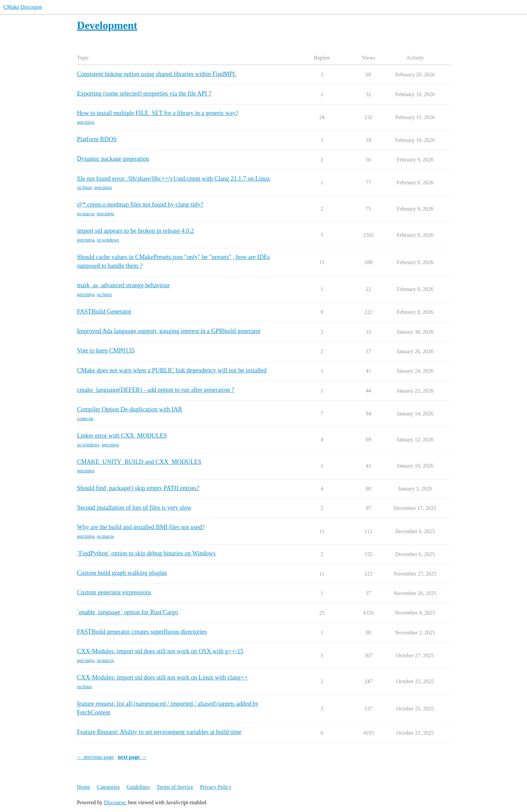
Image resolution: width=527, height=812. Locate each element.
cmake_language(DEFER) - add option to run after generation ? (156, 390)
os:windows (108, 240)
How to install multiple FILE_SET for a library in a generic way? (158, 113)
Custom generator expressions (114, 592)
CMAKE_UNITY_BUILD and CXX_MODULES (139, 462)
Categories (108, 787)
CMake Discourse (23, 7)
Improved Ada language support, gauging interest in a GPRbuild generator (169, 331)
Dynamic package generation (113, 159)
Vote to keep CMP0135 (106, 350)
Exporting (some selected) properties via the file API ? (144, 94)
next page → (132, 757)
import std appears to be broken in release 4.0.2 (135, 231)
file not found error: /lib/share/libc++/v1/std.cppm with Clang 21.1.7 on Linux (173, 179)
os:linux (85, 188)
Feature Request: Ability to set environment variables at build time (159, 732)
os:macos (86, 214)
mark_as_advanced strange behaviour (123, 285)
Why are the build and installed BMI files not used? (141, 527)
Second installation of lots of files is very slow (134, 508)
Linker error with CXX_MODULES (122, 436)
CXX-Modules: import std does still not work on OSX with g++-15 (160, 651)
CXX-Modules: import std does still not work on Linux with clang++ (162, 677)
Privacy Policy (216, 787)
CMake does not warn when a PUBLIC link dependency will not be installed (172, 370)
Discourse (115, 802)
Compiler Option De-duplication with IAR (130, 409)
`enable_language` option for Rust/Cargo (128, 612)
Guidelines (138, 787)
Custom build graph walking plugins (122, 573)
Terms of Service (175, 787)
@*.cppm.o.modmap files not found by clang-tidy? (140, 205)
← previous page (95, 757)
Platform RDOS (97, 139)
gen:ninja (86, 122)
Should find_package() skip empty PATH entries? (138, 488)
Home (84, 787)
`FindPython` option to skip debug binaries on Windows (146, 553)
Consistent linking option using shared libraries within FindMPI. (157, 74)
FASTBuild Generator (104, 311)
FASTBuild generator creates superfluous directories (142, 632)
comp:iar (85, 419)
